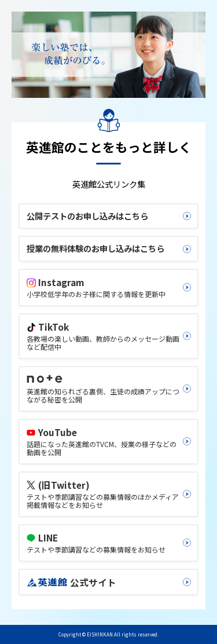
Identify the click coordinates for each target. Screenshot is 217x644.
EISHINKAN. (100, 634)
